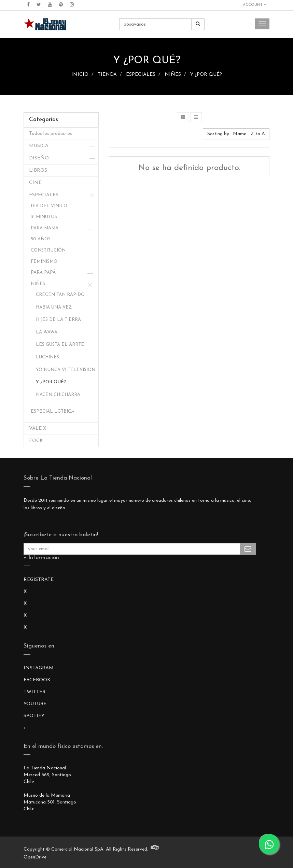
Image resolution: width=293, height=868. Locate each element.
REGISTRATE (39, 580)
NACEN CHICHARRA (58, 395)
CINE (35, 183)
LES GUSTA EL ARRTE (60, 345)
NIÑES (173, 75)
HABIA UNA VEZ (54, 307)
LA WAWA (47, 332)
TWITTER (35, 692)
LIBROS (38, 170)
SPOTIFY (34, 716)
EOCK (36, 441)
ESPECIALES (141, 75)
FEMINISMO (44, 262)
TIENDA (107, 75)
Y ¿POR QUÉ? (206, 75)
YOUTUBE (35, 704)
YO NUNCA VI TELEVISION (66, 370)
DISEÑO (39, 158)
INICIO (80, 75)
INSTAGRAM (39, 668)
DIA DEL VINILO (49, 206)
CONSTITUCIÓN (48, 250)
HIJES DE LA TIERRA (58, 320)
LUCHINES (47, 357)
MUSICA (39, 146)
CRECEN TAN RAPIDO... (62, 295)
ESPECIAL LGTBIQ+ (53, 411)
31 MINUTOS (44, 217)
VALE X (38, 429)
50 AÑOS (41, 239)
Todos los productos (51, 134)
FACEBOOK (37, 680)
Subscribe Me (248, 549)
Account (254, 5)
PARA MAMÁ (45, 228)
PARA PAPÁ (43, 273)
